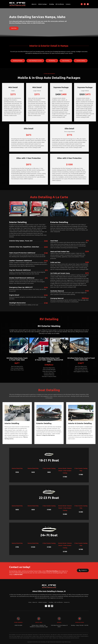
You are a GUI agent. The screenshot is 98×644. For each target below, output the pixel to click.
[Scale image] (18, 209)
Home (30, 602)
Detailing (52, 4)
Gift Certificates (60, 4)
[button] (82, 4)
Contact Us (67, 602)
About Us (34, 4)
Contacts (68, 4)
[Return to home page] (17, 4)
